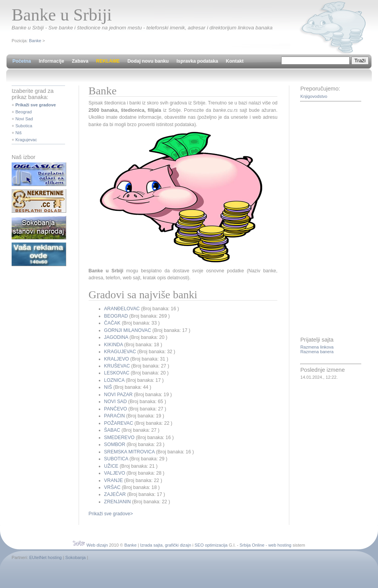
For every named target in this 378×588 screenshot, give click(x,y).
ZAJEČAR (115, 494)
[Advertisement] (331, 220)
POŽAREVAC (119, 423)
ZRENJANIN (118, 502)
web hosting (280, 545)
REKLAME (108, 61)
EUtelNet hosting (45, 557)
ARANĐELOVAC (122, 309)
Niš (19, 133)
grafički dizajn (178, 545)
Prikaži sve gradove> (111, 514)
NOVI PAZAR (119, 395)
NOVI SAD (116, 402)
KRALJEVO (117, 359)
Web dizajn (97, 545)
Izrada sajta (151, 545)
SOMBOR (115, 444)
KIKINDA (114, 345)
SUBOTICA (116, 459)
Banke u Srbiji (62, 15)
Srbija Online (252, 545)
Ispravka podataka (197, 61)
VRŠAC (112, 487)
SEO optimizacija (211, 545)
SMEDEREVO (119, 438)
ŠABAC (112, 430)
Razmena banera (317, 352)
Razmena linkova (317, 347)
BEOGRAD (116, 316)
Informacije (52, 61)
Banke (35, 41)
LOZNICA (114, 380)
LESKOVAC (117, 373)
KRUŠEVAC (117, 366)
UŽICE (111, 466)
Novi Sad (24, 119)
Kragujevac (26, 140)
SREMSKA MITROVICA (130, 452)
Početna (22, 61)
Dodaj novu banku (148, 61)
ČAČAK (112, 323)
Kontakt (235, 61)
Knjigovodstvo (314, 96)
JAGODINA (116, 337)
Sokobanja (75, 557)
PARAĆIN (115, 416)
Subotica (24, 126)
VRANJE (114, 480)
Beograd (24, 112)
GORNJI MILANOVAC (128, 330)
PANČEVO (116, 409)
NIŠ (108, 387)
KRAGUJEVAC (120, 352)
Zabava (80, 61)
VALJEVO (115, 473)
